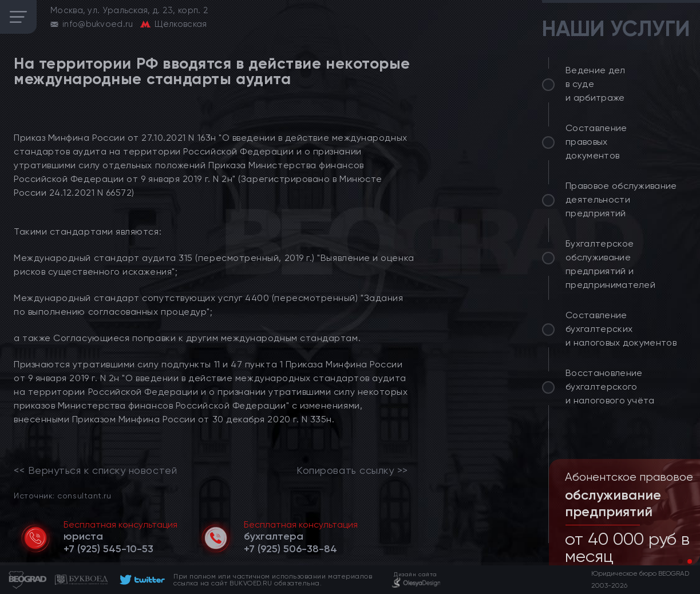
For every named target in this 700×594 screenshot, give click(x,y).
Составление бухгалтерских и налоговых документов (621, 329)
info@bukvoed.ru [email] (98, 24)
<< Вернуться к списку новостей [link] (95, 470)
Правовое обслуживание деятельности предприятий (621, 199)
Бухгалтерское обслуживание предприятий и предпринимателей (610, 264)
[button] (681, 561)
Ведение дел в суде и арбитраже (596, 84)
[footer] (141, 580)
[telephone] (108, 549)
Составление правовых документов (596, 142)
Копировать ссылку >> (352, 470)
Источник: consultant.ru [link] (62, 495)
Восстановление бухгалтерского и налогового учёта (610, 387)
